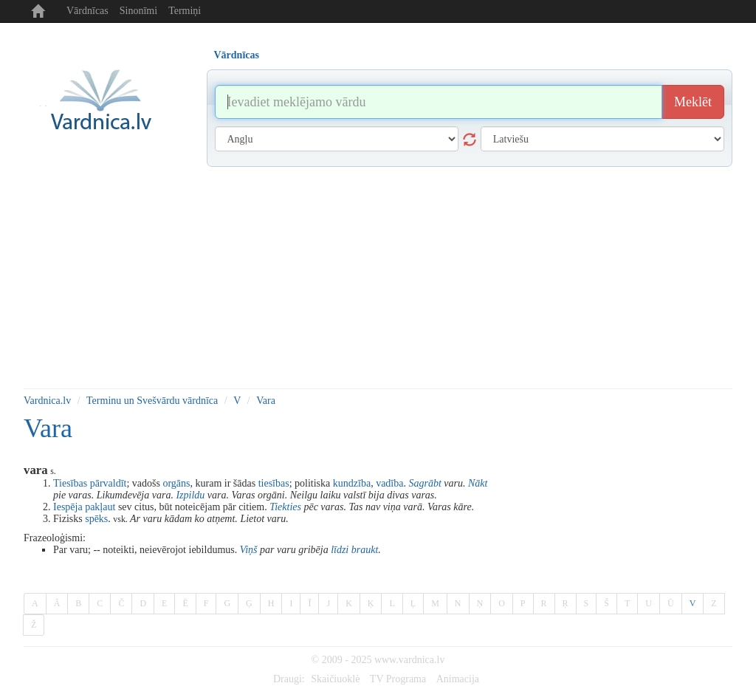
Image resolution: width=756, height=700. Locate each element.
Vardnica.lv (47, 401)
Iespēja (68, 507)
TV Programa (398, 679)
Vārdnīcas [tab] (237, 55)
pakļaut (100, 507)
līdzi (340, 550)
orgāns (176, 483)
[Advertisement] (378, 278)
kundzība (352, 483)
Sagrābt (425, 483)
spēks (96, 519)
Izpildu (190, 495)
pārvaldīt (109, 483)
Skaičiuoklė (335, 679)
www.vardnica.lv (410, 660)
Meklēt (693, 102)
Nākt (478, 483)
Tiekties (285, 507)
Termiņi (185, 11)
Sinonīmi (138, 11)
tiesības (274, 483)
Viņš (249, 550)
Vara (266, 401)
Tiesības (70, 483)
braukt (365, 550)
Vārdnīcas (87, 11)
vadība (389, 483)
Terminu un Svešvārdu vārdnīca (152, 401)
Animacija (458, 679)
